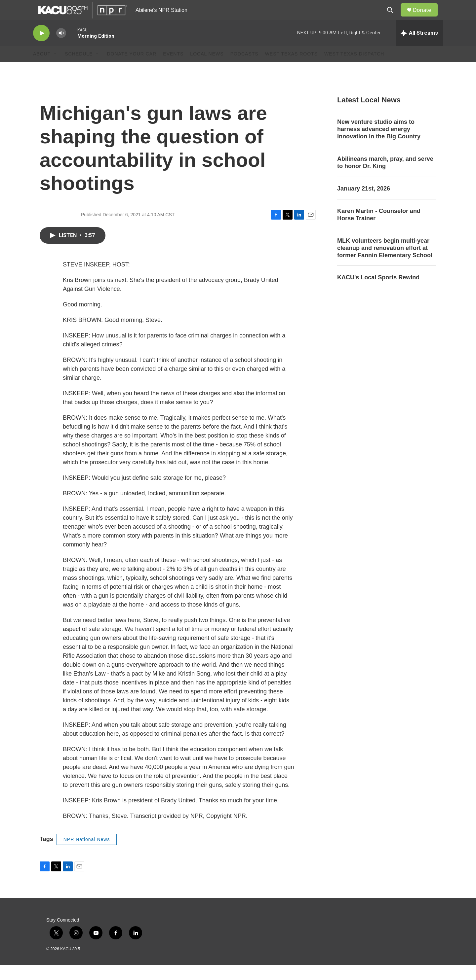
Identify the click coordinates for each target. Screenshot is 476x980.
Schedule (79, 69)
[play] (41, 48)
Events (173, 69)
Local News (207, 69)
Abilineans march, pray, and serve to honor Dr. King (385, 177)
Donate (426, 17)
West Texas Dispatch (354, 69)
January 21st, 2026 (364, 203)
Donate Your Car (132, 69)
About (42, 69)
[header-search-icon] (393, 17)
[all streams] (419, 48)
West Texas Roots (291, 69)
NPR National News (87, 854)
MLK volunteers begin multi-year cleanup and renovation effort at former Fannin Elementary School (385, 263)
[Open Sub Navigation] (56, 69)
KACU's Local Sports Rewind (378, 292)
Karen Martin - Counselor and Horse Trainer (379, 229)
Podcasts (244, 69)
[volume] (61, 48)
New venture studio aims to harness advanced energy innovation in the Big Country (379, 144)
